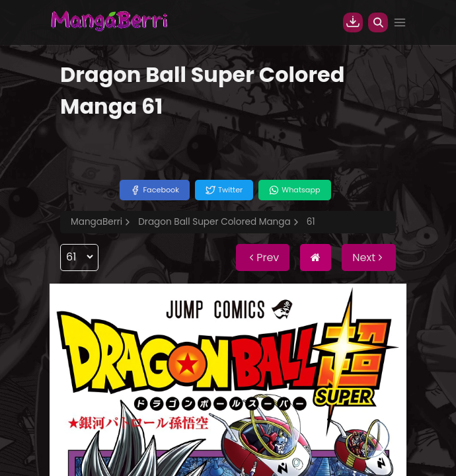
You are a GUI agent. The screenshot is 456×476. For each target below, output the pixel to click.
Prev (263, 258)
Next (369, 258)
